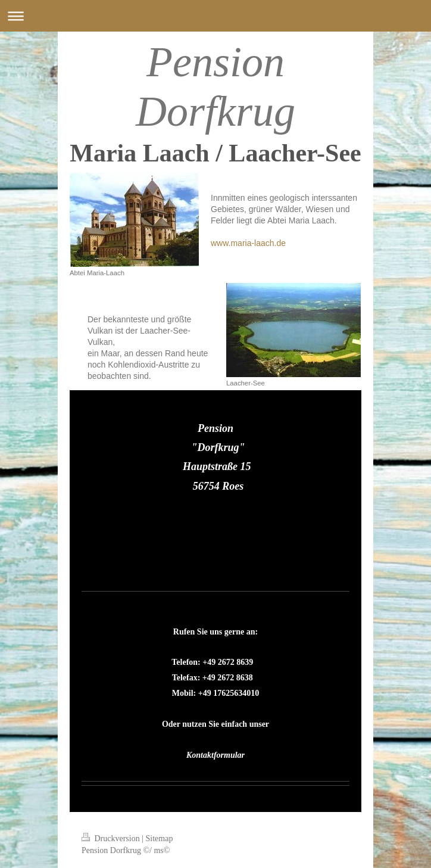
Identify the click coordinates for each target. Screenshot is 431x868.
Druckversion (112, 839)
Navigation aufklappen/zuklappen (215, 16)
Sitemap (160, 839)
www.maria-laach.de (248, 243)
